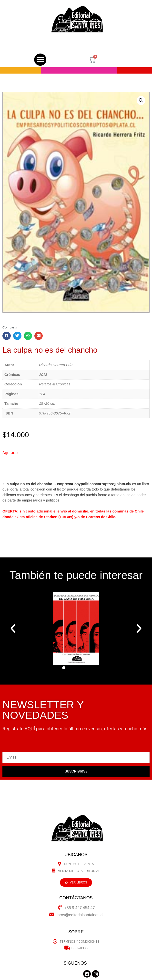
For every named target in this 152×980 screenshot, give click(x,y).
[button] (40, 60)
